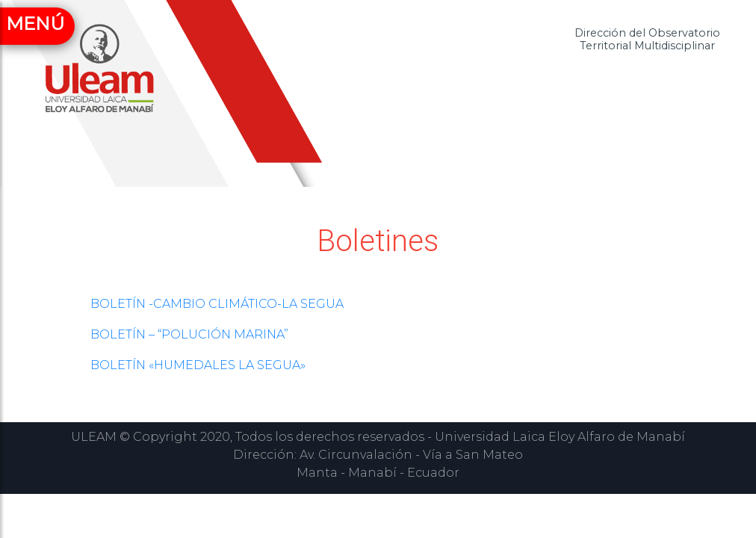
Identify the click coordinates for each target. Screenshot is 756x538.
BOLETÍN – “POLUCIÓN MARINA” (189, 334)
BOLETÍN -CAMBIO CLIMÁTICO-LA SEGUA (217, 304)
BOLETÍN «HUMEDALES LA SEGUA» (198, 365)
